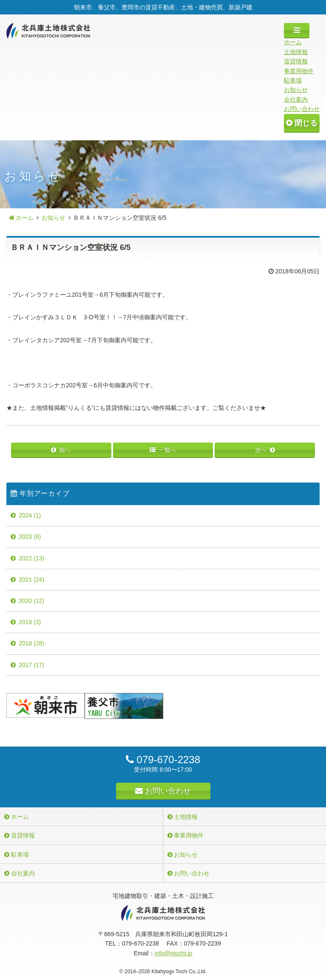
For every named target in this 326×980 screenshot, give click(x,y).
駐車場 (293, 80)
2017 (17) (31, 665)
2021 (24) (31, 579)
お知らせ (296, 90)
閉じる (302, 123)
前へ (65, 450)
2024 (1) (30, 515)
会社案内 (296, 99)
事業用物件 (299, 71)
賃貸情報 (296, 61)
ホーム (293, 42)
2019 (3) (30, 622)
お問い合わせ (302, 109)
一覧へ (167, 450)
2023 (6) (30, 537)
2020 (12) (31, 601)
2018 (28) (31, 643)
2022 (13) (31, 558)
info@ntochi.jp (174, 953)
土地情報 (296, 52)
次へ (261, 450)
